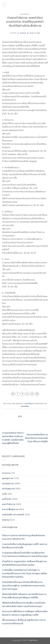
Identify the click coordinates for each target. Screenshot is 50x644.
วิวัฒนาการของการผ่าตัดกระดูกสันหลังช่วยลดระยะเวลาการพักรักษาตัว (24, 537)
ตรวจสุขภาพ (8, 484)
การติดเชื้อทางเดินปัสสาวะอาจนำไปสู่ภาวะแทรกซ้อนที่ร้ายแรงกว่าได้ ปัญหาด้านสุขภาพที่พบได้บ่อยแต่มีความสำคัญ (25, 573)
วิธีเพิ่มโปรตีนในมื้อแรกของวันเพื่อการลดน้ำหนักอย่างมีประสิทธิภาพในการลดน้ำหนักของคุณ (24, 605)
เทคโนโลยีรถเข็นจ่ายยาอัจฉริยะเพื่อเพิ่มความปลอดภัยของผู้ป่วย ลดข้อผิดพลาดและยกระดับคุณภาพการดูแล (23, 586)
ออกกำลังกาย (25, 14)
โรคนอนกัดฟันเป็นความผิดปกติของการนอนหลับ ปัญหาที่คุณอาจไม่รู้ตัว (37, 438)
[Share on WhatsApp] (13, 394)
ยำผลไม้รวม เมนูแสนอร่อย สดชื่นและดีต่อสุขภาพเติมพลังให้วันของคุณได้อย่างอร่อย (24, 563)
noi (38, 33)
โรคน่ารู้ (5, 520)
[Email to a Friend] (27, 394)
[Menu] (4, 5)
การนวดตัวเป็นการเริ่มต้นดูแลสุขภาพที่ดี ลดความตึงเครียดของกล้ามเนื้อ (25, 546)
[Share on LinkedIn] (37, 394)
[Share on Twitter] (23, 394)
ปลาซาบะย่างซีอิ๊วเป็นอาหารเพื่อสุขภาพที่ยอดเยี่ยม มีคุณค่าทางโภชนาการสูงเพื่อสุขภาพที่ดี (25, 613)
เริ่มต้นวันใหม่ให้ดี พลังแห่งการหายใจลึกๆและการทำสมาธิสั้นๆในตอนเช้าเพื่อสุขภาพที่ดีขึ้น (24, 596)
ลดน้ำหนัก (7, 499)
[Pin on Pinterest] (32, 394)
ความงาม (6, 473)
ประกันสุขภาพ (8, 489)
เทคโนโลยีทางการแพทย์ (13, 515)
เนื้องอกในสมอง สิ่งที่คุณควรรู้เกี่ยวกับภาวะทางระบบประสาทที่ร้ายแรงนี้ (24, 622)
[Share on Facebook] (18, 394)
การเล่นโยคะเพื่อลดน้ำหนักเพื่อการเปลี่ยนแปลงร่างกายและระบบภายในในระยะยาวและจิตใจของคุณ (25, 555)
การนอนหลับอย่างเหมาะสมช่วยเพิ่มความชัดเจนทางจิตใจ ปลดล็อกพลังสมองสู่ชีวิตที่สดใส (13, 438)
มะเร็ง (5, 494)
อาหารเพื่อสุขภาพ (10, 509)
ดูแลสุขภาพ (7, 478)
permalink (25, 406)
